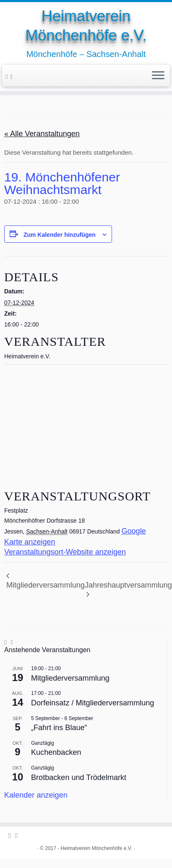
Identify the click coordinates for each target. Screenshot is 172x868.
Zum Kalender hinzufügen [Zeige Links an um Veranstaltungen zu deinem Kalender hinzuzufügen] (60, 235)
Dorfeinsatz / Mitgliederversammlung (93, 703)
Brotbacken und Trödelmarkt (79, 777)
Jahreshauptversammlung (128, 585)
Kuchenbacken (56, 752)
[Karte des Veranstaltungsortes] (86, 425)
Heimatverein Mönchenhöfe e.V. (86, 26)
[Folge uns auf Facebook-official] (8, 76)
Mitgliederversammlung (46, 585)
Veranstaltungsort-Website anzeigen (65, 552)
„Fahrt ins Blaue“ (59, 728)
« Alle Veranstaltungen (42, 134)
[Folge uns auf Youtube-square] (13, 76)
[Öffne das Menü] (158, 76)
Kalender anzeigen (36, 795)
